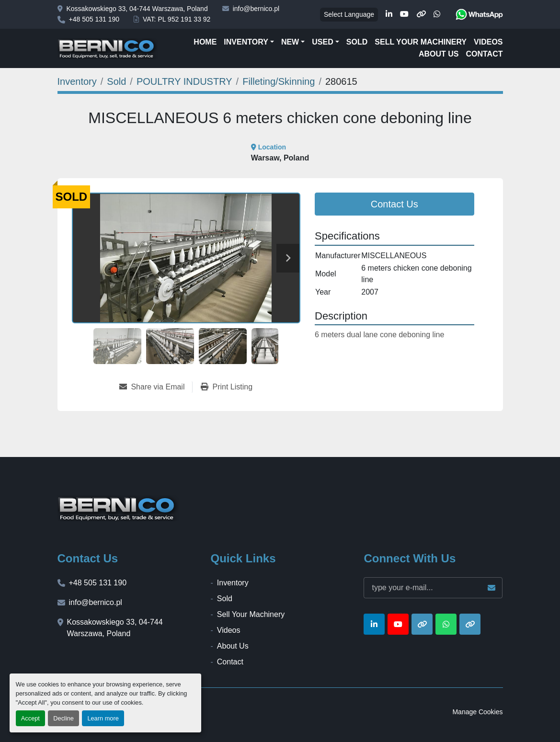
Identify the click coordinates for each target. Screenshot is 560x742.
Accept (30, 718)
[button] (249, 42)
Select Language (349, 14)
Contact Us (394, 204)
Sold (357, 42)
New (290, 42)
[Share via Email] (156, 387)
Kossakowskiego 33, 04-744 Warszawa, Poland (137, 9)
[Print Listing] (227, 387)
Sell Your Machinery (421, 42)
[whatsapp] (437, 14)
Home (205, 42)
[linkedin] (389, 14)
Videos (488, 42)
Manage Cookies (477, 712)
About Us (439, 54)
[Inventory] (77, 81)
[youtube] (404, 14)
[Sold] (116, 81)
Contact (484, 54)
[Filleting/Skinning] (279, 81)
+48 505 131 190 (94, 19)
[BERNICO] (118, 508)
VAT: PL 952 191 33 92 (177, 19)
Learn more (103, 718)
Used (322, 42)
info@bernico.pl (256, 9)
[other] (421, 14)
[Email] (433, 588)
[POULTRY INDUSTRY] (184, 81)
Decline (63, 718)
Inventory (246, 42)
